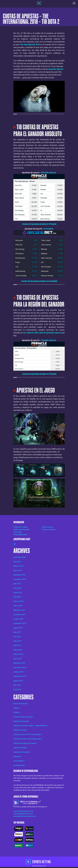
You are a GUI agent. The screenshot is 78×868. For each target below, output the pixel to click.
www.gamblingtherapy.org (23, 811)
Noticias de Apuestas (21, 721)
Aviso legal (17, 532)
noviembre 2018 (20, 579)
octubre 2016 (18, 672)
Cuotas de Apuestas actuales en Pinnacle (39, 224)
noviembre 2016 (20, 667)
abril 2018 (17, 597)
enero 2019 (18, 570)
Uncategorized (19, 765)
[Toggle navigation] (75, 3)
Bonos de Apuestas (21, 703)
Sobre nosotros (48, 527)
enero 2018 (18, 606)
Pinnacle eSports (48, 172)
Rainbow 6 (17, 756)
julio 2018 (17, 584)
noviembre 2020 (20, 557)
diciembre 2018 (19, 575)
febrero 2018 (18, 601)
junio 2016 (17, 689)
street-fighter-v (19, 761)
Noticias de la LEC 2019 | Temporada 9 (28, 739)
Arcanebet (48, 229)
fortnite (16, 708)
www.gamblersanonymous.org (25, 816)
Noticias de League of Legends (25, 743)
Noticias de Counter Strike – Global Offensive (30, 726)
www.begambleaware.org (23, 814)
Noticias (16, 712)
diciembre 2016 (19, 663)
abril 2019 (17, 562)
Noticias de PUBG (20, 748)
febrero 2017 (18, 654)
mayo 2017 (18, 641)
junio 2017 (17, 637)
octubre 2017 (18, 619)
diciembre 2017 (19, 610)
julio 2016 (17, 685)
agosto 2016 (18, 681)
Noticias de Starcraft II (22, 752)
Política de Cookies (20, 527)
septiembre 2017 (20, 623)
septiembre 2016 (20, 676)
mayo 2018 (18, 592)
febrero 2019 (18, 566)
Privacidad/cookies (20, 534)
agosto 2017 (18, 628)
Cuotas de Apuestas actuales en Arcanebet (39, 281)
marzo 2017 (18, 650)
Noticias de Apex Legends (23, 717)
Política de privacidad (21, 529)
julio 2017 (17, 632)
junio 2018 (17, 588)
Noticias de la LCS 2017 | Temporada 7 (28, 734)
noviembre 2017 (20, 614)
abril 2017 (17, 645)
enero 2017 (18, 659)
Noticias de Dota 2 (20, 730)
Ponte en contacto (49, 529)
